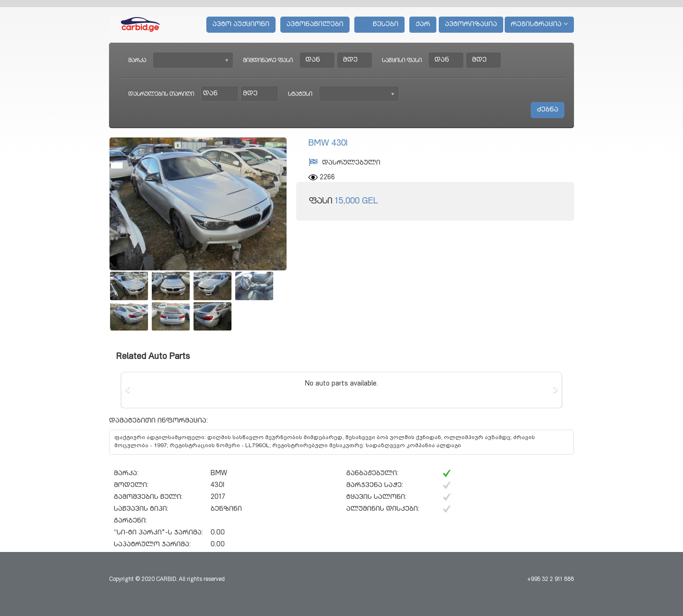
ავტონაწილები (315, 25)
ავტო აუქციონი (241, 25)
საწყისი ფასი (402, 61)
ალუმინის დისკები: (383, 509)
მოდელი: (131, 486)
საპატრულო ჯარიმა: (152, 545)
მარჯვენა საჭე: (375, 486)
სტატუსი (300, 94)
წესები (379, 25)
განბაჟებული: (372, 474)
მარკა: (126, 474)
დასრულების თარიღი (161, 94)
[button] (128, 390)
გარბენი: (130, 521)
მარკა (137, 61)
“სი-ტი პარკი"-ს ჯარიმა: (158, 533)
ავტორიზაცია (471, 25)
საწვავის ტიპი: (141, 509)
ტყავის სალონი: (376, 497)
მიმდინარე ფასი (268, 61)
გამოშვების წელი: (148, 497)
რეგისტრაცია (539, 24)
